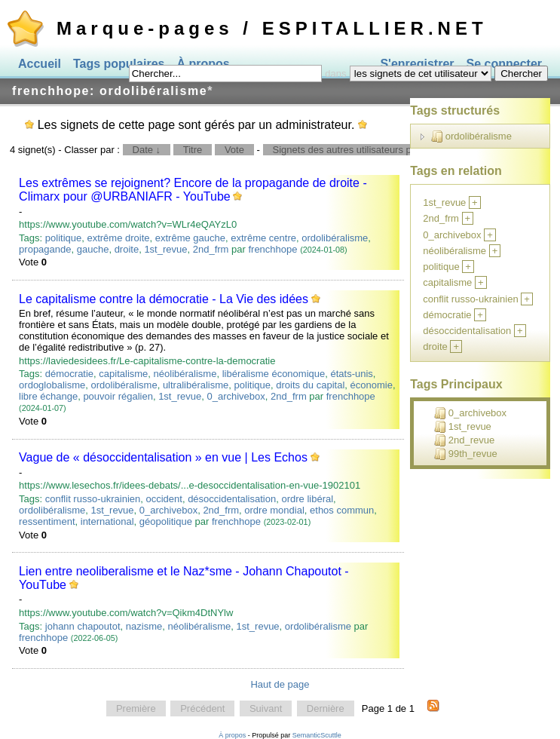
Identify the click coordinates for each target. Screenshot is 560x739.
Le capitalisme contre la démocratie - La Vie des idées (164, 299)
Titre (193, 150)
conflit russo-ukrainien (93, 499)
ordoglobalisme (52, 385)
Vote (234, 150)
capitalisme (123, 374)
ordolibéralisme (335, 238)
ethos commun (342, 510)
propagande (45, 249)
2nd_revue (464, 440)
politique (63, 238)
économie (372, 385)
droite (127, 249)
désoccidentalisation (232, 499)
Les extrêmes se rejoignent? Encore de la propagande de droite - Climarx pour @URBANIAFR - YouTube (193, 190)
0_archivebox (236, 396)
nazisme (144, 626)
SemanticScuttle (317, 735)
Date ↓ (147, 150)
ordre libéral (307, 499)
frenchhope (272, 249)
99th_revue (466, 454)
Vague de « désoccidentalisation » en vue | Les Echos (163, 457)
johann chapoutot (83, 626)
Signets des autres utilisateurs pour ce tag (364, 150)
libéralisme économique (274, 374)
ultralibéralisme (196, 385)
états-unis (351, 374)
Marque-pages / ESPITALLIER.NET (272, 28)
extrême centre (263, 238)
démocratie (69, 374)
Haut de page (280, 684)
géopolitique (166, 521)
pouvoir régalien (118, 396)
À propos (232, 735)
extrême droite (118, 238)
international (107, 521)
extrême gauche (190, 238)
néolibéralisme (185, 374)
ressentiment (47, 521)
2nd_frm (211, 249)
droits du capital (310, 385)
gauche (93, 249)
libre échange (48, 396)
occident (164, 499)
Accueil (40, 64)
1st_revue (165, 249)
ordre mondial (274, 510)
